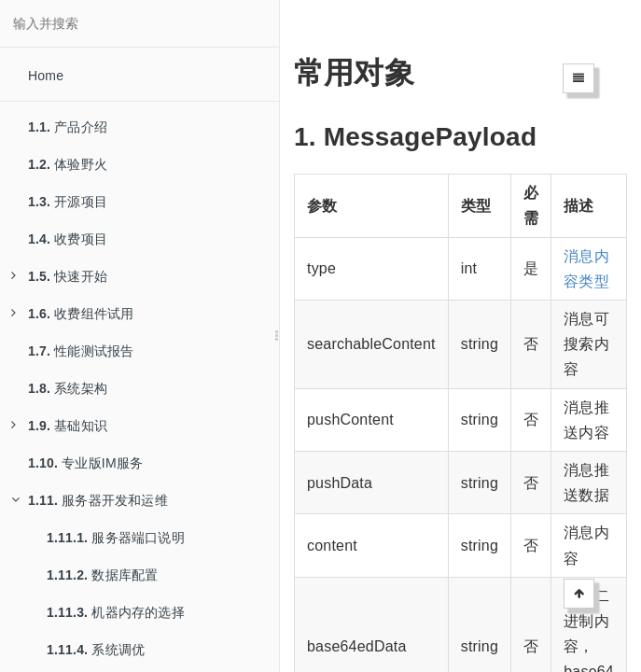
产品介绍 (68, 127)
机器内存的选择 (116, 612)
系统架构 (68, 388)
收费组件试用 (72, 314)
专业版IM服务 (85, 463)
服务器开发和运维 (90, 500)
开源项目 (68, 202)
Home (46, 76)
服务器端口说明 (116, 538)
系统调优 (96, 650)
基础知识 (59, 426)
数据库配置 (102, 575)
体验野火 (68, 164)
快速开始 (59, 276)
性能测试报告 (81, 351)
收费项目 (68, 239)
